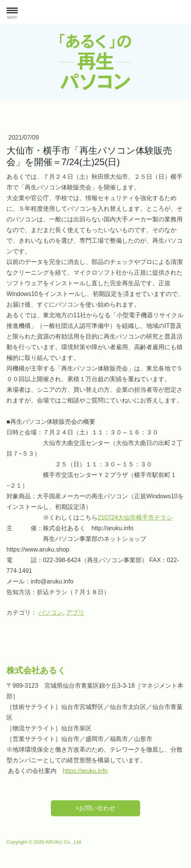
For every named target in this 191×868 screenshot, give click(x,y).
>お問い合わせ (95, 808)
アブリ (75, 613)
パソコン (51, 613)
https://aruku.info (85, 771)
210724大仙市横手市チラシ (135, 517)
